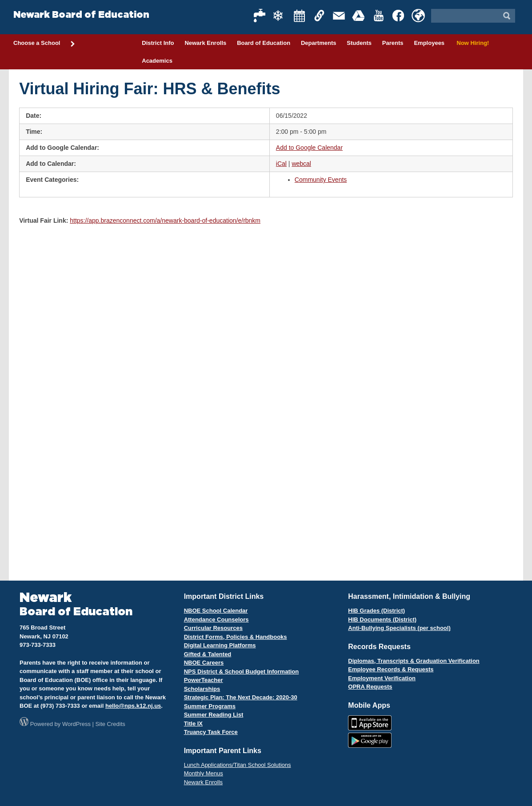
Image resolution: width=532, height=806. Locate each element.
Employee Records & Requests (391, 669)
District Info (158, 43)
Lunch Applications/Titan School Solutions (238, 765)
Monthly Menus (204, 773)
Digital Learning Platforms (220, 645)
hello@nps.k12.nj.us (133, 706)
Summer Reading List (214, 715)
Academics (157, 61)
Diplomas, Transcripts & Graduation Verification (414, 661)
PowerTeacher (204, 680)
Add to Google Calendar (309, 148)
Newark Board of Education (81, 15)
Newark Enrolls (205, 43)
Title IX (193, 724)
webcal (301, 164)
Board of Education (264, 43)
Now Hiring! (471, 43)
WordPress (76, 724)
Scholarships (202, 689)
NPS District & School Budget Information (242, 672)
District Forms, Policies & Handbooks (236, 637)
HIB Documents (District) (382, 620)
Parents (393, 43)
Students (359, 43)
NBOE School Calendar (216, 611)
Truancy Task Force (211, 732)
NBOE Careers (204, 663)
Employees (429, 43)
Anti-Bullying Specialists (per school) (399, 628)
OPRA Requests (370, 687)
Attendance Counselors (216, 620)
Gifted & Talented (208, 654)
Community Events (321, 180)
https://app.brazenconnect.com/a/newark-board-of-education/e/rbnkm (165, 221)
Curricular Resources (213, 628)
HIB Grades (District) (376, 611)
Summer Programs (210, 706)
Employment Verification (382, 678)
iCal (281, 164)
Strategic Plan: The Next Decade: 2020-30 (241, 697)
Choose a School (44, 44)
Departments (318, 43)
